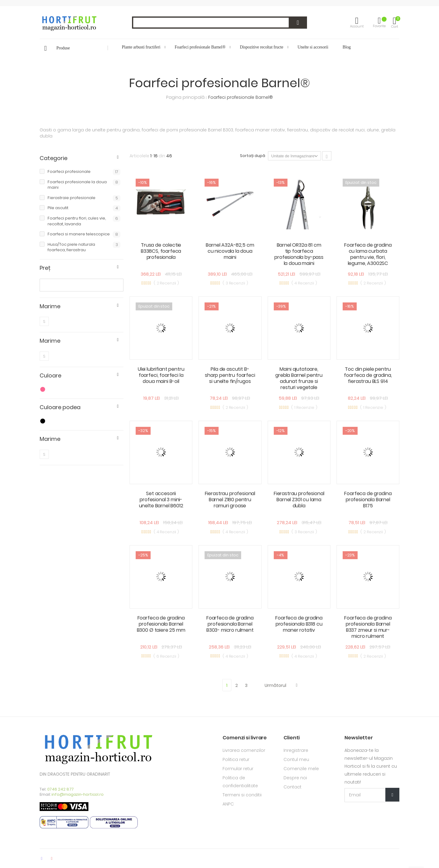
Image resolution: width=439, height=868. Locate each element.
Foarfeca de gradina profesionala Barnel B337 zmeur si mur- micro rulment (368, 627)
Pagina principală (186, 97)
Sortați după (253, 156)
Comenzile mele (301, 769)
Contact (293, 787)
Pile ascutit (84, 208)
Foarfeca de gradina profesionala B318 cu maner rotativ (299, 624)
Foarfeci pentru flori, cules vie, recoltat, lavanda (84, 221)
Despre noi (295, 778)
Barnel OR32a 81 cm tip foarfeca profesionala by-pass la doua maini (299, 254)
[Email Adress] (372, 795)
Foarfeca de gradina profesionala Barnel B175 (368, 500)
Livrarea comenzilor (244, 750)
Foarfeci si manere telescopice (84, 234)
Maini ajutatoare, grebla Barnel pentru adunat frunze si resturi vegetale (299, 378)
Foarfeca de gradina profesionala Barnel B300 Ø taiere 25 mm (161, 624)
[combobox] (220, 23)
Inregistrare (296, 750)
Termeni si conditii (242, 795)
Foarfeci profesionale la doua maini (84, 185)
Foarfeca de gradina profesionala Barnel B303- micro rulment (230, 624)
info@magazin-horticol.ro (78, 794)
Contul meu (296, 759)
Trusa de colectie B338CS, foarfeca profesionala (161, 251)
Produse (63, 48)
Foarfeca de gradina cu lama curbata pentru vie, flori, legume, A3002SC (368, 254)
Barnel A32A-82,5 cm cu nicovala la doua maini (230, 251)
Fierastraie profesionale (84, 198)
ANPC (228, 804)
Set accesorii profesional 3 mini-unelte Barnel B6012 (161, 500)
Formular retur (238, 769)
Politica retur (236, 759)
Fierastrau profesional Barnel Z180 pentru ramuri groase (230, 500)
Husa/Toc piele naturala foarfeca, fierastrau (84, 247)
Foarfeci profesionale (84, 172)
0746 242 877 (61, 789)
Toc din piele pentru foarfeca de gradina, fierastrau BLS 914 (368, 375)
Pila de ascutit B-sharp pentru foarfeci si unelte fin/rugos (230, 375)
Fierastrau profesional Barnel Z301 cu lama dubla (299, 500)
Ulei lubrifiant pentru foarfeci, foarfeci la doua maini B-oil (161, 375)
